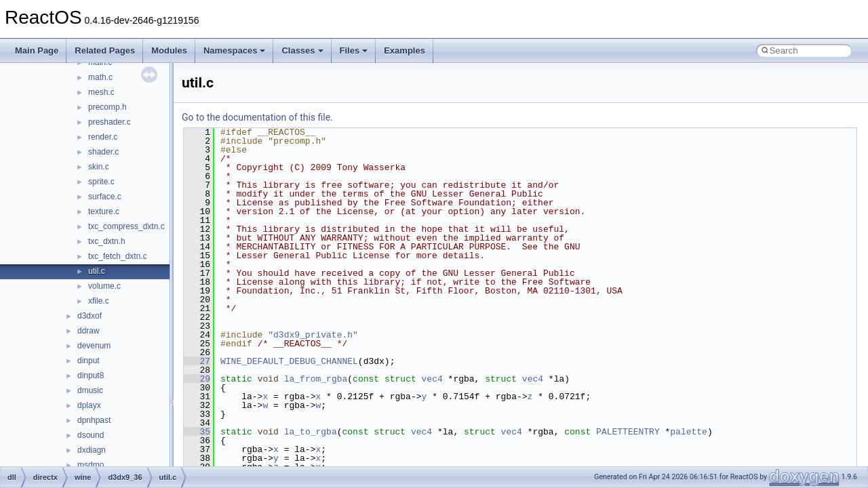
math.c (100, 77)
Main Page (37, 50)
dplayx (89, 405)
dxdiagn (92, 450)
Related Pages (105, 50)
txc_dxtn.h (107, 241)
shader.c (103, 152)
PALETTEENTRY (628, 432)
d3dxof (90, 316)
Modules (169, 50)
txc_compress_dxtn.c (126, 226)
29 (197, 379)
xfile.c (99, 301)
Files (354, 50)
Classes (302, 50)
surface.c (105, 197)
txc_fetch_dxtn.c (118, 256)
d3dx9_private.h (313, 335)
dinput (88, 361)
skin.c (99, 167)
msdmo (91, 465)
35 (197, 432)
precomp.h (107, 107)
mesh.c (101, 92)
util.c (97, 271)
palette (689, 432)
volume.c (104, 286)
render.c (103, 137)
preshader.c (110, 122)
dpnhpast (94, 420)
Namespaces (235, 50)
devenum (94, 346)
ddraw (88, 331)
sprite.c (101, 182)
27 (197, 361)
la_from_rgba (316, 379)
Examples (405, 50)
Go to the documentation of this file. (257, 117)
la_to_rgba (311, 432)
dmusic (90, 390)
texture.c (104, 211)
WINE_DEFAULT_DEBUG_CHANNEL (289, 361)
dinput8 (91, 375)
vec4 (432, 379)
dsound (91, 435)
